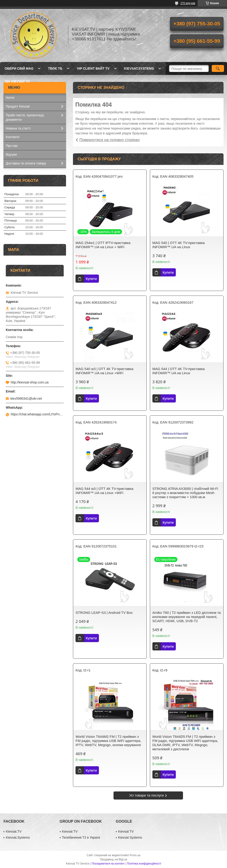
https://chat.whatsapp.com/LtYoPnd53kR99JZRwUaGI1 (37, 414)
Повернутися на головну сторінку (110, 140)
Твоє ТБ (55, 68)
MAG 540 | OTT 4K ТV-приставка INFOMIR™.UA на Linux (179, 245)
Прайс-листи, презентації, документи (25, 117)
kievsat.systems (139, 68)
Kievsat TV (70, 831)
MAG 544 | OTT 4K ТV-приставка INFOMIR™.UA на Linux (179, 371)
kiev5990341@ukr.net (26, 398)
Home (10, 98)
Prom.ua (135, 855)
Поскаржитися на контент (108, 864)
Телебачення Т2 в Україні (81, 837)
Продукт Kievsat (18, 106)
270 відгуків (188, 3)
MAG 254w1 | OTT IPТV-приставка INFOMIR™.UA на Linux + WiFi (103, 245)
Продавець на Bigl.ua (113, 859)
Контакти (13, 137)
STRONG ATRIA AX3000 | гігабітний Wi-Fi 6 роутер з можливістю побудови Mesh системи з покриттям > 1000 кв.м (185, 493)
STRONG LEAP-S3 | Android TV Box (104, 613)
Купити (91, 279)
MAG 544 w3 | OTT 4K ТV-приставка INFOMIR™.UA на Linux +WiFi (104, 491)
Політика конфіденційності (144, 864)
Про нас (12, 146)
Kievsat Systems (130, 837)
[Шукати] (218, 68)
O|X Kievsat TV (17, 81)
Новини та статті (18, 128)
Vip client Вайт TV (93, 68)
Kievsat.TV (14, 831)
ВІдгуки (11, 154)
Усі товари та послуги (147, 795)
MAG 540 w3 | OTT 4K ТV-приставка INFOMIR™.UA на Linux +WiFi (104, 371)
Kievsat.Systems (18, 837)
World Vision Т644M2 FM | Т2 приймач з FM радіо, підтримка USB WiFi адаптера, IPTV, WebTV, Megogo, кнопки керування (108, 741)
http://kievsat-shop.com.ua (30, 382)
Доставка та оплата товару (26, 163)
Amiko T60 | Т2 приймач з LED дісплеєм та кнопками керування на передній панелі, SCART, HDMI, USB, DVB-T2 (187, 617)
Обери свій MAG (19, 68)
